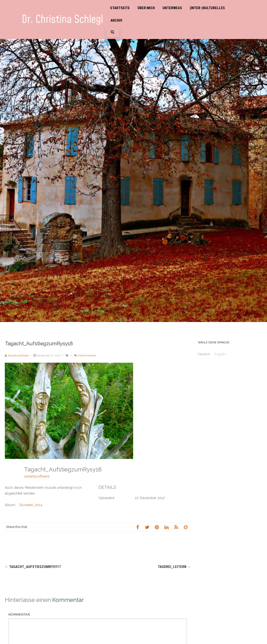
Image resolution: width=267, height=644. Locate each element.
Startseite (120, 8)
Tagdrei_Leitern (174, 567)
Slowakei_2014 (31, 505)
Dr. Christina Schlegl (62, 20)
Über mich (146, 8)
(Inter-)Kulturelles (207, 8)
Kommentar (19, 615)
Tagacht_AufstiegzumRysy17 (33, 567)
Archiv (116, 20)
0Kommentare (87, 355)
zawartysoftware (37, 476)
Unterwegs (172, 8)
